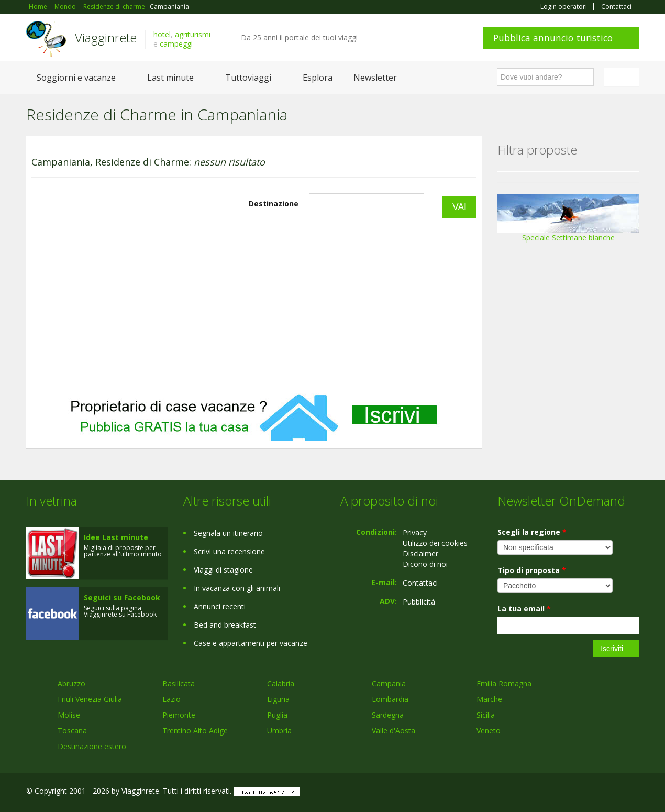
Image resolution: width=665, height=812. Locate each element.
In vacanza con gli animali (237, 588)
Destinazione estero (92, 746)
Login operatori (564, 7)
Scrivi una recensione (229, 551)
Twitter (608, 792)
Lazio (171, 699)
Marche (489, 699)
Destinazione (274, 204)
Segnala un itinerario (228, 533)
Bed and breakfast (225, 625)
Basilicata (179, 683)
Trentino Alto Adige (195, 731)
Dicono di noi (425, 564)
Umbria (279, 731)
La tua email (524, 608)
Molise (69, 715)
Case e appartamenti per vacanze (251, 643)
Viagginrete (106, 37)
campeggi (176, 44)
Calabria (281, 683)
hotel (162, 34)
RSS (633, 792)
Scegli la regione (532, 532)
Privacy (415, 533)
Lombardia (390, 699)
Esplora (318, 78)
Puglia (277, 715)
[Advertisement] (254, 310)
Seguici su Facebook (122, 597)
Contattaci (616, 7)
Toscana (72, 731)
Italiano (623, 77)
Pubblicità (419, 602)
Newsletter (375, 78)
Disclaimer (420, 553)
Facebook (560, 792)
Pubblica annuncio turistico (553, 38)
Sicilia (486, 715)
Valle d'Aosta (394, 731)
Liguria (278, 699)
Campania (389, 683)
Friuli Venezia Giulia (90, 699)
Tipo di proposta (532, 570)
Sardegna (388, 715)
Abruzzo (71, 683)
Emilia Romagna (504, 683)
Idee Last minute (116, 537)
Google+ (583, 792)
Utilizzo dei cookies (435, 543)
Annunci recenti (220, 606)
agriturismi (193, 34)
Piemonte (179, 715)
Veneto (489, 731)
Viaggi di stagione (223, 570)
